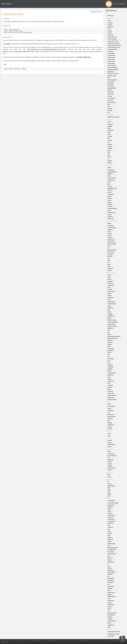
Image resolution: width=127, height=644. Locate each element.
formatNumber (112, 554)
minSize (110, 144)
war (109, 112)
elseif (109, 531)
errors (109, 182)
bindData (110, 174)
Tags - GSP (109, 498)
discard (110, 296)
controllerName (112, 178)
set (108, 611)
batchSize (110, 230)
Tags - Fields (109, 479)
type (109, 266)
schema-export (112, 102)
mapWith (110, 365)
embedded (111, 298)
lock (109, 363)
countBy (110, 290)
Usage (109, 20)
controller (7, 44)
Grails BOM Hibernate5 (114, 632)
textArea (110, 617)
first (109, 330)
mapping (110, 369)
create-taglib (111, 64)
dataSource (111, 415)
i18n (109, 421)
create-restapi (111, 57)
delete (109, 294)
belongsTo (110, 281)
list (108, 357)
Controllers (109, 165)
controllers (111, 410)
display (110, 484)
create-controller (112, 39)
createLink (111, 517)
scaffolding (111, 425)
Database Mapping (111, 221)
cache (109, 232)
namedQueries (112, 373)
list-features (111, 82)
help (109, 78)
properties (110, 375)
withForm (110, 217)
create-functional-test (114, 43)
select (109, 609)
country (110, 513)
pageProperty (111, 592)
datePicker (111, 523)
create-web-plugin (113, 68)
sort (109, 262)
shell (109, 104)
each (109, 525)
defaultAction (111, 180)
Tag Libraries (110, 449)
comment (110, 238)
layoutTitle (111, 582)
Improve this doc (96, 12)
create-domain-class (113, 41)
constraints (111, 285)
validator (110, 161)
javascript (110, 574)
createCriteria (111, 292)
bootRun (110, 25)
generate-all (111, 72)
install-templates (112, 80)
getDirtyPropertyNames (114, 336)
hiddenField (111, 562)
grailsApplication (112, 188)
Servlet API (109, 438)
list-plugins (111, 84)
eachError (110, 527)
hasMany (110, 342)
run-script (110, 100)
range (109, 151)
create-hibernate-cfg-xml (114, 45)
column (110, 236)
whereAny (110, 391)
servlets (110, 429)
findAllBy (110, 314)
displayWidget (111, 486)
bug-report (111, 27)
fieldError (110, 538)
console (110, 33)
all (108, 481)
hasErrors (110, 190)
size (109, 155)
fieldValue (110, 540)
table (109, 264)
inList (109, 134)
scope (109, 211)
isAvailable (111, 570)
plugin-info (111, 92)
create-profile (111, 55)
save (109, 383)
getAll (109, 334)
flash (109, 184)
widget (109, 163)
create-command (112, 37)
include (110, 568)
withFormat (111, 219)
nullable (110, 149)
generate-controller (113, 74)
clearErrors (111, 283)
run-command (111, 98)
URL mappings (112, 406)
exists (109, 306)
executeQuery (111, 302)
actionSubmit (111, 501)
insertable (110, 254)
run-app (110, 96)
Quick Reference (111, 10)
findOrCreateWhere (113, 322)
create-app (111, 35)
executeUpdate (112, 304)
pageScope (111, 460)
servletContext (112, 213)
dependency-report (113, 70)
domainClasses (112, 417)
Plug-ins (108, 402)
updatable (110, 268)
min (109, 143)
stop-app (110, 108)
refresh (110, 379)
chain (109, 176)
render (109, 200)
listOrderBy (111, 359)
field (109, 488)
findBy (109, 318)
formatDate (111, 552)
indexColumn (111, 252)
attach (109, 279)
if (108, 564)
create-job (110, 51)
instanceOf (111, 349)
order (109, 260)
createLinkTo (111, 519)
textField (110, 619)
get (109, 332)
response (110, 206)
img (109, 566)
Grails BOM (111, 636)
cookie (109, 511)
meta (109, 590)
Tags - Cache (110, 472)
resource (110, 607)
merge (109, 371)
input (109, 490)
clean (109, 29)
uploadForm (111, 625)
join (109, 576)
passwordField (112, 597)
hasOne (110, 344)
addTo (109, 277)
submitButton (111, 615)
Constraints (109, 120)
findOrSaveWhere (112, 326)
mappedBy (111, 367)
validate (110, 387)
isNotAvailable (112, 572)
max (109, 138)
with (109, 496)
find (109, 310)
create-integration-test (114, 47)
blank (109, 128)
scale (109, 153)
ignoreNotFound (112, 250)
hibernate (110, 419)
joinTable (110, 256)
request (110, 202)
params (110, 196)
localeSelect (111, 586)
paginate (110, 595)
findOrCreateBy (112, 320)
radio (109, 599)
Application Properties (114, 117)
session (110, 215)
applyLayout (111, 505)
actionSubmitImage (113, 503)
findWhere (110, 328)
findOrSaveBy (111, 324)
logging (110, 423)
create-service (111, 61)
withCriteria (111, 393)
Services (108, 431)
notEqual (110, 147)
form (109, 546)
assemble (110, 23)
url (108, 159)
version (110, 270)
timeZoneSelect (112, 621)
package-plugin (112, 88)
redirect (110, 198)
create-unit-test (112, 66)
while (109, 627)
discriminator (111, 240)
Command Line (110, 18)
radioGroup (111, 601)
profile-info (111, 94)
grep (109, 556)
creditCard (111, 130)
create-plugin (111, 53)
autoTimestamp (112, 228)
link (109, 584)
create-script (111, 59)
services (110, 427)
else (109, 529)
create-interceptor (113, 49)
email (109, 132)
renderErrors (111, 605)
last (109, 355)
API (107, 13)
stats (109, 106)
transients (110, 385)
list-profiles (111, 86)
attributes (110, 124)
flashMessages (112, 544)
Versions (109, 629)
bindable (110, 126)
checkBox (110, 507)
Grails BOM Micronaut (114, 634)
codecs (109, 408)
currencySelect (112, 521)
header (110, 192)
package (110, 90)
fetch (109, 246)
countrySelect (111, 515)
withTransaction (112, 399)
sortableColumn (112, 613)
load (109, 361)
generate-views (112, 76)
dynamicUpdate (112, 244)
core (109, 412)
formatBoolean (112, 550)
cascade (110, 234)
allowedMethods (112, 172)
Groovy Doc (111, 16)
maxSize (110, 140)
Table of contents (6, 4)
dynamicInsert (112, 242)
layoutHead (111, 580)
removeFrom (111, 381)
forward (110, 186)
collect (109, 509)
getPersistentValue (113, 338)
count (109, 287)
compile (110, 31)
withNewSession (112, 395)
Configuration (110, 115)
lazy (109, 258)
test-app (110, 110)
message (110, 588)
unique (110, 157)
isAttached (111, 351)
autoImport (111, 226)
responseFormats (112, 208)
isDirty (109, 353)
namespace (111, 194)
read (109, 377)
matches (110, 136)
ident (109, 347)
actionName (111, 170)
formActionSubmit (113, 548)
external (110, 533)
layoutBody (111, 578)
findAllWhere (111, 316)
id (108, 248)
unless (109, 623)
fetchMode (111, 308)
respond (110, 204)
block (109, 474)
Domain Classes (111, 273)
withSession (111, 397)
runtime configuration (84, 57)
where (109, 389)
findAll (109, 312)
